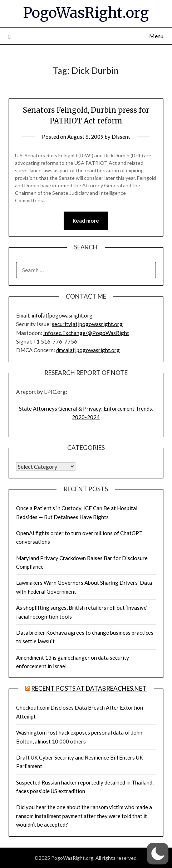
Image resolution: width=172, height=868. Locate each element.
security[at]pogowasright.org (87, 324)
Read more (86, 220)
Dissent (121, 137)
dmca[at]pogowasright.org (88, 350)
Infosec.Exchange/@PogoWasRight (86, 333)
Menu (156, 36)
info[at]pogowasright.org (62, 315)
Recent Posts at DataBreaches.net (89, 688)
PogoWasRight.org (86, 13)
